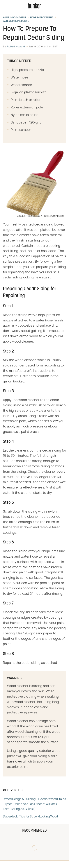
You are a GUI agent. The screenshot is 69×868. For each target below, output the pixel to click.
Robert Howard (16, 47)
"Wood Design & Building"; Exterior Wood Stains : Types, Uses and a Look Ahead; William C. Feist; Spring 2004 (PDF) (34, 804)
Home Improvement (15, 18)
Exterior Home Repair (16, 21)
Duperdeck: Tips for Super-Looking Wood (30, 817)
